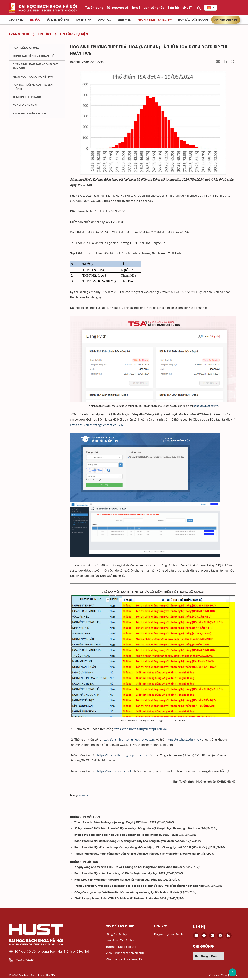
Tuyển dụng (94, 8)
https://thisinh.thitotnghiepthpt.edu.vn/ (140, 731)
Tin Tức (35, 20)
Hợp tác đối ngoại (193, 20)
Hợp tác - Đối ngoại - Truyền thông (33, 87)
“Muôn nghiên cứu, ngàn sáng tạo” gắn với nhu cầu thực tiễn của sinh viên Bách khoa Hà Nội (135, 856)
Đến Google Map (209, 958)
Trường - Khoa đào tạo (121, 949)
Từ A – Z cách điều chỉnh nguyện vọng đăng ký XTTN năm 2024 (115, 825)
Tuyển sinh (84, 20)
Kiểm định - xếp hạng (27, 97)
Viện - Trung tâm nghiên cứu (125, 955)
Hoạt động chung (26, 48)
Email (136, 8)
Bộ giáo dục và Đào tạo (170, 936)
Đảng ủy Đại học (117, 936)
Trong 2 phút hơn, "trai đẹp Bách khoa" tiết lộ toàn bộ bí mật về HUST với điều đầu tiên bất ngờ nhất (139, 888)
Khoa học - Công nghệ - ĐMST (34, 77)
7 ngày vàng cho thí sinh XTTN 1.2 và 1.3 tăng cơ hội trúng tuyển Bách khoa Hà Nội (128, 869)
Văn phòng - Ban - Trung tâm (125, 961)
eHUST (187, 8)
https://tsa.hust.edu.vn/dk (184, 741)
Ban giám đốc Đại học (120, 942)
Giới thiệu (16, 20)
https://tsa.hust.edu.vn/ (206, 408)
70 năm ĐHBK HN (226, 20)
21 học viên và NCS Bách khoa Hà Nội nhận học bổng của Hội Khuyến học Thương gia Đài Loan (137, 831)
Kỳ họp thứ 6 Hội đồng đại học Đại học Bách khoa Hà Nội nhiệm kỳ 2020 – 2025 (126, 837)
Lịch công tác (154, 8)
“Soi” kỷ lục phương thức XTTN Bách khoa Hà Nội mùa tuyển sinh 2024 (120, 901)
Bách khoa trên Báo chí (30, 114)
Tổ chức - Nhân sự (25, 106)
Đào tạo (105, 20)
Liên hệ (173, 8)
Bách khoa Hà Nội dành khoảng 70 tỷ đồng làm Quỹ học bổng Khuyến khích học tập (130, 843)
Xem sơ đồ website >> (224, 977)
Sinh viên (124, 20)
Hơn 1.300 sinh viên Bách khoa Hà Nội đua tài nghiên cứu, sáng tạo (118, 882)
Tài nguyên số (118, 8)
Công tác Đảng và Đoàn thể (33, 56)
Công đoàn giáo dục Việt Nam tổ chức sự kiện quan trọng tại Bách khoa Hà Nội (127, 895)
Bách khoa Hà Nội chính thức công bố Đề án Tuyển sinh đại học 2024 (120, 876)
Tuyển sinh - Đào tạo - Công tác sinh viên (35, 66)
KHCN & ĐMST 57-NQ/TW (155, 20)
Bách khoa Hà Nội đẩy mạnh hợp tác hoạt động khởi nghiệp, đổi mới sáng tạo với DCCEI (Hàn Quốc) (141, 850)
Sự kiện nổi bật (58, 20)
